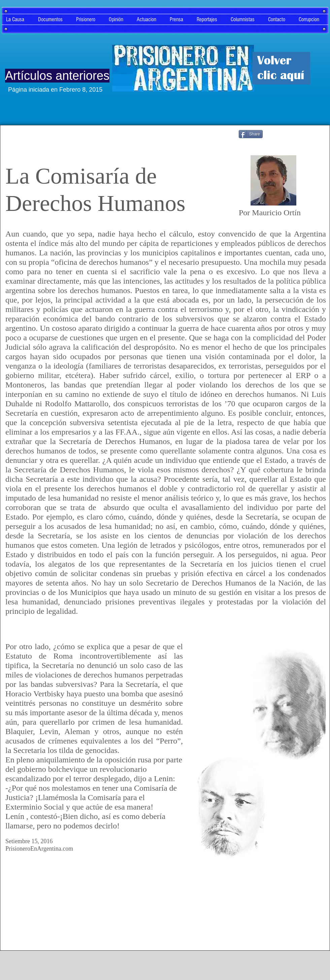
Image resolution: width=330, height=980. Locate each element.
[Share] (251, 134)
